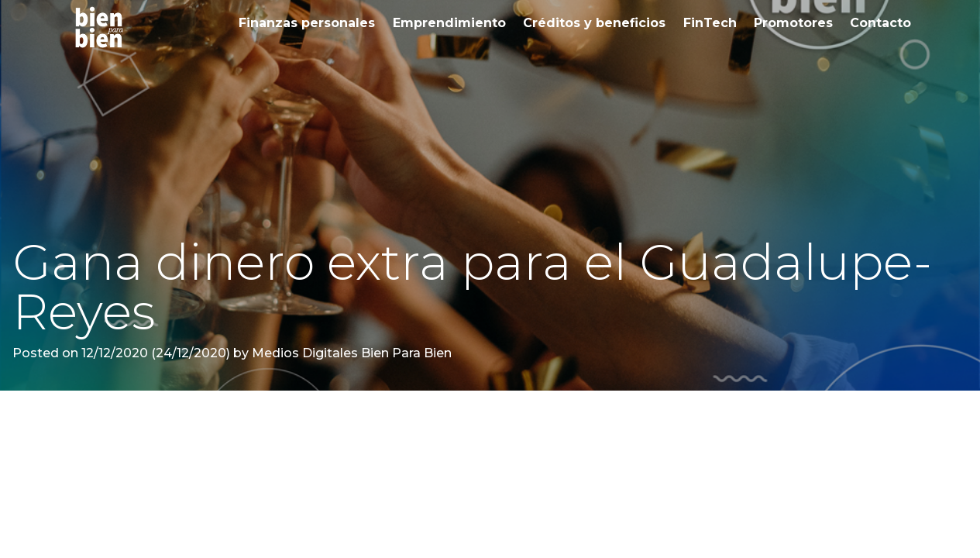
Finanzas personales (307, 23)
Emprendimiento (449, 23)
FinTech (710, 23)
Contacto (880, 23)
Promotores (793, 23)
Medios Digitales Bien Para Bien (350, 353)
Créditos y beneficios (594, 23)
